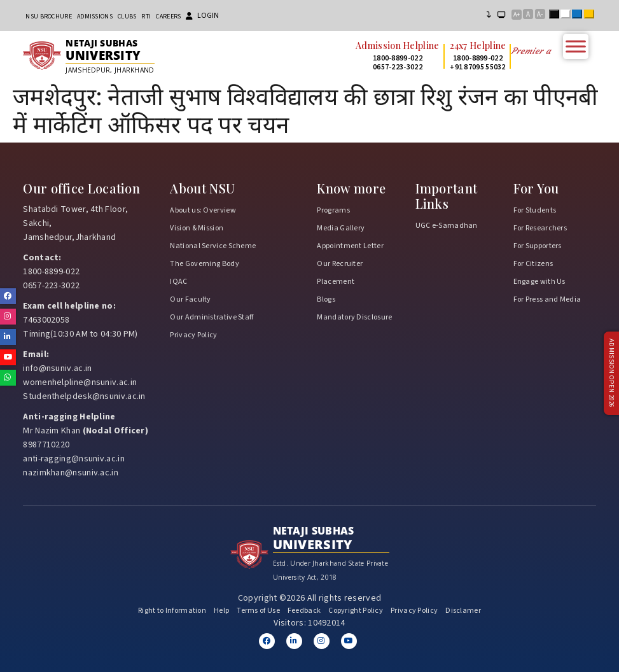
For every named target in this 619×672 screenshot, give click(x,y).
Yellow (592, 15)
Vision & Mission (197, 228)
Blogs (326, 299)
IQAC (178, 282)
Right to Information (172, 611)
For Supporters (538, 246)
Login (202, 16)
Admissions (95, 17)
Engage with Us (539, 282)
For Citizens (533, 264)
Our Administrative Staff (212, 317)
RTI (146, 17)
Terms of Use (258, 611)
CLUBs (127, 17)
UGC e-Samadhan (447, 226)
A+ (517, 15)
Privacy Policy (193, 335)
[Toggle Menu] (576, 46)
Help (221, 611)
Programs (333, 210)
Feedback (304, 611)
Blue (580, 15)
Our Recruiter (340, 264)
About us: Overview (203, 210)
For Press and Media (547, 299)
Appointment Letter (350, 246)
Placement (336, 282)
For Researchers (540, 228)
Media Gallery (341, 228)
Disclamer (463, 611)
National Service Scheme (213, 246)
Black (557, 15)
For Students (535, 210)
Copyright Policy (356, 611)
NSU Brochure (49, 17)
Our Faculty (190, 299)
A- (540, 14)
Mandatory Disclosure (354, 317)
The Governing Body (204, 264)
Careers (168, 17)
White (568, 15)
